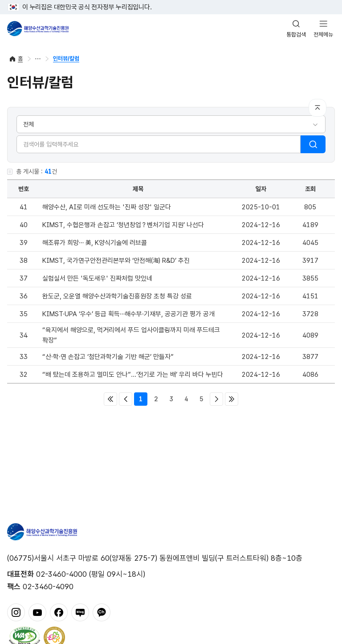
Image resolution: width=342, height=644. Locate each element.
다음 (216, 399)
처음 (110, 399)
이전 (126, 399)
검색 (313, 144)
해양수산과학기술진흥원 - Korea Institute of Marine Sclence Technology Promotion (38, 29)
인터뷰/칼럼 (66, 59)
